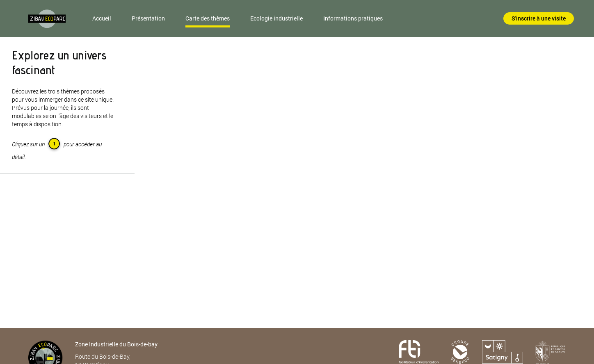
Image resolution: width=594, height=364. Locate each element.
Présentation (148, 18)
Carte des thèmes (208, 18)
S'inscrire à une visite (539, 18)
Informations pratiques (353, 18)
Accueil (102, 18)
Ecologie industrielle (276, 18)
